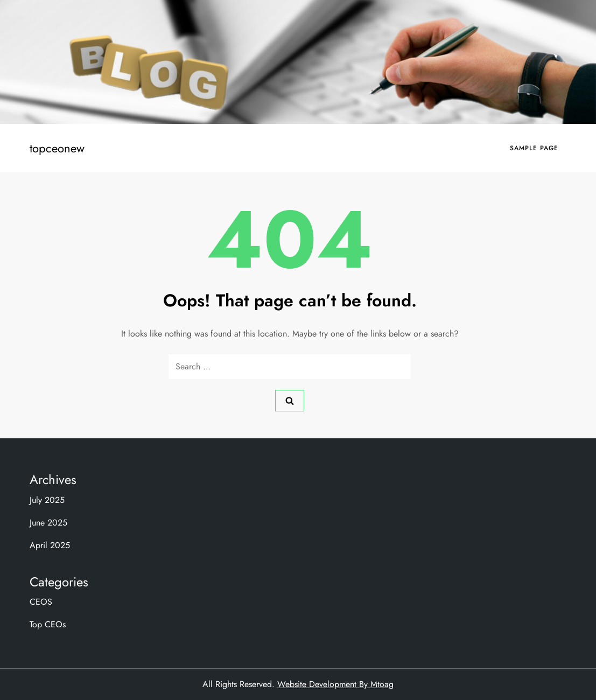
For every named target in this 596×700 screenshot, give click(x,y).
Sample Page (534, 148)
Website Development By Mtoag (335, 684)
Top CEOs (48, 624)
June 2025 (48, 523)
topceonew (57, 148)
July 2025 (47, 500)
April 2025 (50, 545)
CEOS (41, 602)
